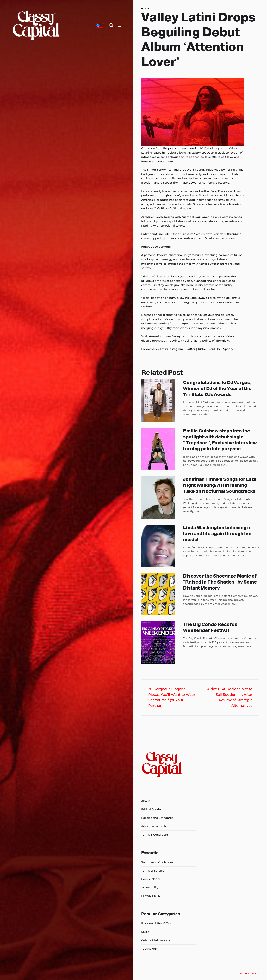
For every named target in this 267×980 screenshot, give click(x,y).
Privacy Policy (151, 896)
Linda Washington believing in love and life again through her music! (218, 534)
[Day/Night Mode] (100, 25)
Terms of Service (153, 871)
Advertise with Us (154, 826)
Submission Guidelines (157, 862)
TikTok (202, 349)
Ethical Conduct (152, 809)
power (193, 183)
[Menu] (120, 25)
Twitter (190, 349)
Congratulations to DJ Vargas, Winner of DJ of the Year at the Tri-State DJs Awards (217, 388)
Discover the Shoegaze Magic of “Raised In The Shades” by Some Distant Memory (220, 582)
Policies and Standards (157, 818)
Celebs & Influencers (156, 940)
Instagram (176, 349)
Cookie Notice (151, 879)
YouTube (215, 349)
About (146, 801)
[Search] (111, 25)
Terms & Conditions (155, 835)
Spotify (228, 349)
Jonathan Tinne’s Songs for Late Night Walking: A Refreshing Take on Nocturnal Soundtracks (220, 485)
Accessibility (150, 887)
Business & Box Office (156, 923)
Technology (149, 949)
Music (146, 9)
